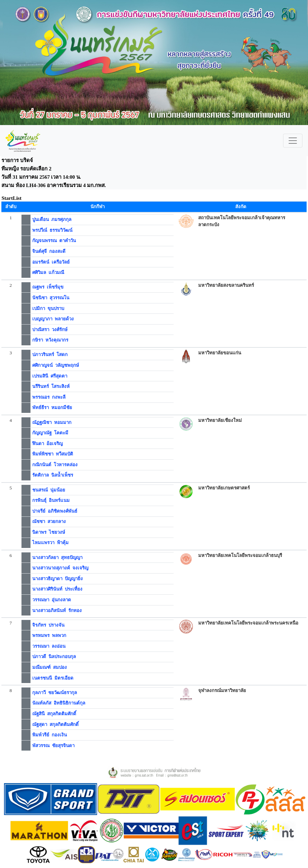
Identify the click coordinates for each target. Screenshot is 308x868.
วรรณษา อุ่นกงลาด (52, 600)
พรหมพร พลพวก (49, 635)
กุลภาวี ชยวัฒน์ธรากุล (55, 693)
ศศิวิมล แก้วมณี (48, 272)
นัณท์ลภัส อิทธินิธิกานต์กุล (59, 703)
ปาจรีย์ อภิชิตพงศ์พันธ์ (55, 511)
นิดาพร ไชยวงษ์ (49, 532)
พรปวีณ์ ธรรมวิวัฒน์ (52, 230)
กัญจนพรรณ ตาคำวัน (54, 241)
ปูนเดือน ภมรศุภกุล (52, 219)
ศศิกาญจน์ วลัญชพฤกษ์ (56, 365)
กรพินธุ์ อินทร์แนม (51, 500)
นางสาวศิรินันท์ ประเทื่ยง (57, 589)
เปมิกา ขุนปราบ (48, 308)
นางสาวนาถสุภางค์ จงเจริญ (60, 568)
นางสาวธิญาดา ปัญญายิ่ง (58, 579)
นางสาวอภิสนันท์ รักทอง (57, 610)
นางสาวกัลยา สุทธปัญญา (57, 557)
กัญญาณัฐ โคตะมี (50, 433)
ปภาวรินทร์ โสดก (50, 355)
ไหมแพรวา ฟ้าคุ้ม (50, 543)
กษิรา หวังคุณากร (50, 340)
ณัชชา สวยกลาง (49, 521)
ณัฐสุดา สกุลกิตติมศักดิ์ (55, 724)
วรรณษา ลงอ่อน (49, 646)
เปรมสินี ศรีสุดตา (50, 376)
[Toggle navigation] (293, 141)
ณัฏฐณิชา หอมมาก (52, 422)
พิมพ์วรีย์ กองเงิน (50, 735)
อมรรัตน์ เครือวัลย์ (51, 262)
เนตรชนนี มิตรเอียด (53, 678)
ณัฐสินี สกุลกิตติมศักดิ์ (54, 714)
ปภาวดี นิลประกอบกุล (54, 657)
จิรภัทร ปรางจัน (48, 625)
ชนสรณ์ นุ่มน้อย (49, 490)
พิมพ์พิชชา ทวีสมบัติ (53, 454)
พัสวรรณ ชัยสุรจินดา (53, 746)
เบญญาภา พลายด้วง (53, 319)
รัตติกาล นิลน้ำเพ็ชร (53, 475)
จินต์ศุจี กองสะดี (49, 251)
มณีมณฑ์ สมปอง (50, 667)
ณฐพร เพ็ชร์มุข (48, 287)
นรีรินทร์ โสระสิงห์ (51, 386)
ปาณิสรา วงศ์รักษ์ (50, 330)
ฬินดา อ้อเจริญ (47, 444)
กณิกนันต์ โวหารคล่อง (55, 465)
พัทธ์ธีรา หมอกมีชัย (52, 408)
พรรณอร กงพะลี (49, 397)
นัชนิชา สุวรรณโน (51, 298)
